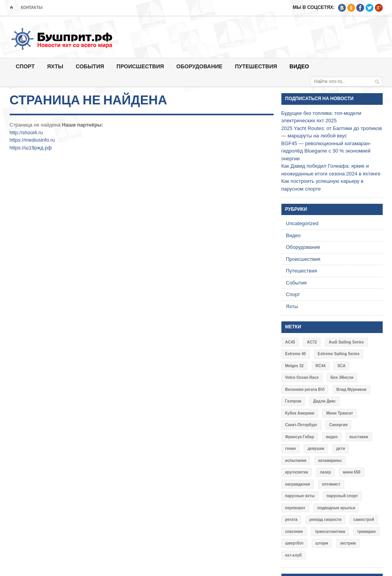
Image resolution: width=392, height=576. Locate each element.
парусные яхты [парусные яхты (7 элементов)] (300, 496)
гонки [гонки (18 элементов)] (291, 448)
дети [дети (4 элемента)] (341, 448)
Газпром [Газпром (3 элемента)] (293, 401)
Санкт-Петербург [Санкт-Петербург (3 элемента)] (301, 425)
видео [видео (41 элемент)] (332, 437)
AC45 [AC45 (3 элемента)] (290, 342)
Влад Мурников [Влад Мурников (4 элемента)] (351, 389)
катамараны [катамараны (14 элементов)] (330, 461)
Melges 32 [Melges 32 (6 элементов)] (295, 366)
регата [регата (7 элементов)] (291, 520)
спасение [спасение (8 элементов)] (294, 532)
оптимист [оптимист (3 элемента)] (331, 484)
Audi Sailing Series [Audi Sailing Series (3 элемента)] (346, 342)
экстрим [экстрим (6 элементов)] (348, 543)
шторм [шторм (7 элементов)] (322, 543)
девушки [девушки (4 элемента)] (316, 448)
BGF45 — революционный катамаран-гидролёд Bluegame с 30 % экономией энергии (326, 151)
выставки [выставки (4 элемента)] (359, 437)
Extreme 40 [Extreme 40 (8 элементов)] (296, 354)
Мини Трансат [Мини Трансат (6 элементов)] (339, 413)
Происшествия (140, 66)
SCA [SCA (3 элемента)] (341, 366)
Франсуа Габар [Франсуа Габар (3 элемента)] (300, 437)
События (90, 66)
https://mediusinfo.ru (32, 140)
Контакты (32, 8)
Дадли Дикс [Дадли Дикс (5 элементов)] (324, 401)
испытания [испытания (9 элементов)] (296, 461)
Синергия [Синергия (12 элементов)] (338, 425)
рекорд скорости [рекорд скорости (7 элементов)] (325, 520)
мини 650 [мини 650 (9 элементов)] (351, 472)
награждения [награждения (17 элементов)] (298, 484)
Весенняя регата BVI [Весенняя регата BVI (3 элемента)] (305, 389)
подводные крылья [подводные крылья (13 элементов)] (336, 508)
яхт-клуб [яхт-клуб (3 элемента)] (294, 555)
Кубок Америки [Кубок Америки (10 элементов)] (300, 413)
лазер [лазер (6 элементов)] (325, 472)
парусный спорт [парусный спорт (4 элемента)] (342, 496)
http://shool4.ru (26, 133)
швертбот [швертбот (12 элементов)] (295, 543)
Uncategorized (302, 223)
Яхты (55, 66)
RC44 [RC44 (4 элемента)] (321, 366)
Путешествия (256, 66)
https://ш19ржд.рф (31, 148)
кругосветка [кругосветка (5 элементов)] (297, 472)
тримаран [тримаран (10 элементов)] (366, 532)
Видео (299, 66)
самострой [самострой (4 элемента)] (363, 520)
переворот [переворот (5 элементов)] (295, 508)
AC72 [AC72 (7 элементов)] (312, 342)
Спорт (25, 66)
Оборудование (199, 66)
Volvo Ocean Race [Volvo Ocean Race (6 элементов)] (302, 377)
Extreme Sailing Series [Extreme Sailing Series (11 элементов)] (339, 354)
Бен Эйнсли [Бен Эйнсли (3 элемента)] (342, 377)
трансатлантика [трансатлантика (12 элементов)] (330, 532)
